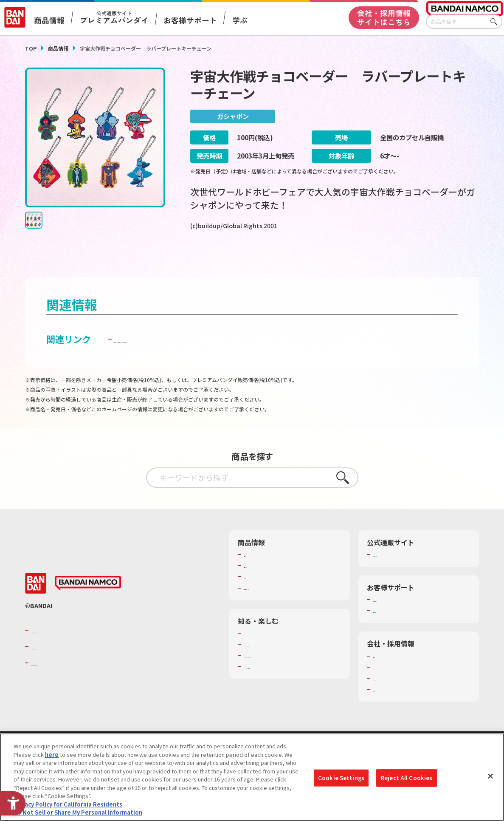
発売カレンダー (263, 585)
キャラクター (260, 596)
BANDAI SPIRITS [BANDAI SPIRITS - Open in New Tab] (57, 682)
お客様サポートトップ (400, 619)
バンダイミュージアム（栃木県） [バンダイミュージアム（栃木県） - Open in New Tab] (285, 694)
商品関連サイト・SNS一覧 (277, 607)
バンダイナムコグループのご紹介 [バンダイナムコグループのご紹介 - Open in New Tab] (82, 649)
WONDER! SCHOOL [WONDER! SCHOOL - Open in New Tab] (267, 652)
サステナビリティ (395, 697)
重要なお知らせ (392, 630)
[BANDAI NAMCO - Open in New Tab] (88, 603)
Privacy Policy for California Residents (68, 804)
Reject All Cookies (407, 778)
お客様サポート (190, 20)
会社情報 (384, 675)
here (52, 754)
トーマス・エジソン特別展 (277, 663)
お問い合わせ (389, 708)
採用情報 (384, 686)
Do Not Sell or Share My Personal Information (78, 812)
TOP (31, 48)
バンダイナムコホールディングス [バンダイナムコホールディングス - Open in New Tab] (82, 666)
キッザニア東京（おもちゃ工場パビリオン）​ (291, 678)
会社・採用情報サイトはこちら (384, 17)
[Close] (490, 776)
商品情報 (58, 48)
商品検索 (255, 574)
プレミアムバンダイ (398, 574)
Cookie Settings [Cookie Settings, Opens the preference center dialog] (341, 778)
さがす (496, 22)
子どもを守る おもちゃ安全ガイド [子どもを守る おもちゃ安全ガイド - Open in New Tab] (182, 358)
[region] (252, 777)
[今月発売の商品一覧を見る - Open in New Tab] (409, 259)
